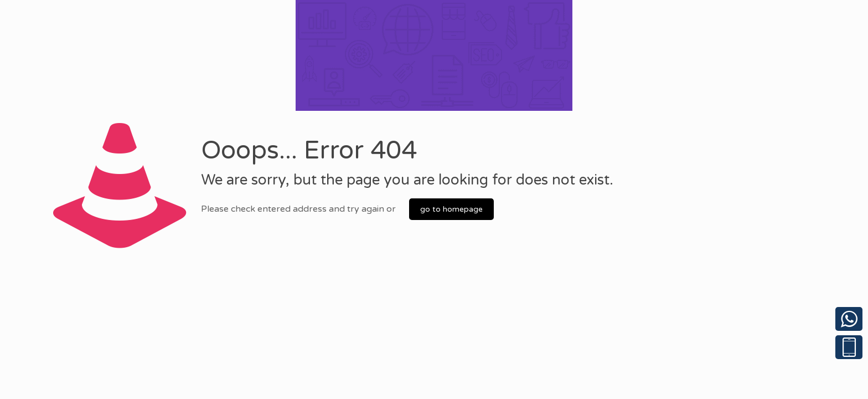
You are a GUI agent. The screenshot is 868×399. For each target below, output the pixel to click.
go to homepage (451, 209)
